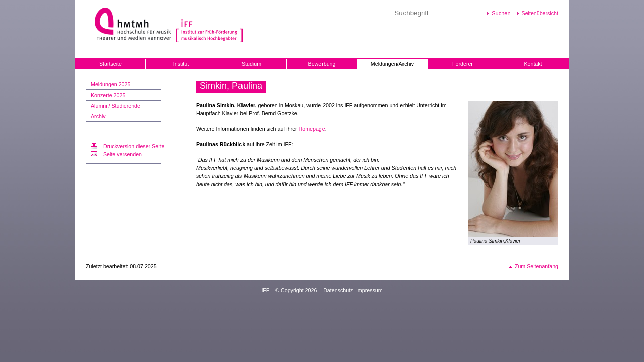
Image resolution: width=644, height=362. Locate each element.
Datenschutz (338, 290)
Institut (181, 64)
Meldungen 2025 (110, 84)
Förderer (463, 64)
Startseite (110, 64)
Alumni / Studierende (115, 106)
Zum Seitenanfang (537, 266)
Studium (251, 64)
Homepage (312, 129)
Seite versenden (123, 154)
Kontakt (533, 64)
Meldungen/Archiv (392, 64)
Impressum (370, 290)
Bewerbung (322, 64)
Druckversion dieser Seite (134, 146)
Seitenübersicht (540, 13)
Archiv (98, 116)
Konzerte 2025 (108, 95)
